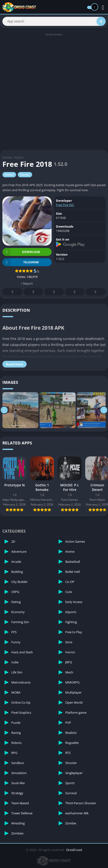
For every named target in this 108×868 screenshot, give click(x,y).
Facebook (12, 292)
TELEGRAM (21, 262)
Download (21, 252)
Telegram (75, 292)
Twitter (33, 292)
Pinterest (54, 292)
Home (7, 157)
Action (19, 157)
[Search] (54, 21)
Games (25, 175)
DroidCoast (74, 850)
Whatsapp (96, 292)
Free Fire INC (65, 205)
